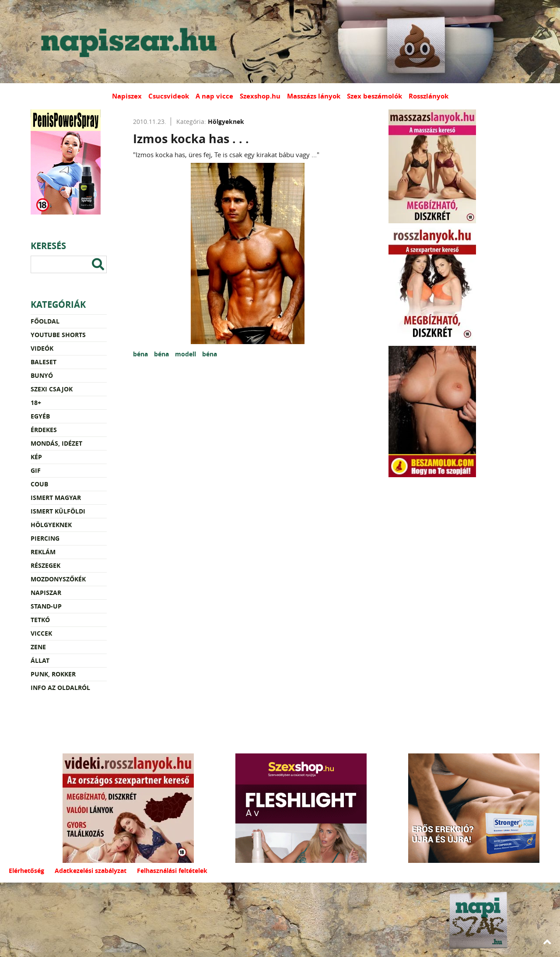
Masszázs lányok (314, 96)
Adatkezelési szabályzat (91, 871)
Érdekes (44, 430)
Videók (42, 348)
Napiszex (127, 96)
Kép (36, 457)
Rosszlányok (429, 96)
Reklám (43, 552)
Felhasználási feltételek (172, 871)
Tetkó (40, 620)
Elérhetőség (26, 871)
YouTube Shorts (58, 335)
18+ (36, 403)
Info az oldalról (60, 688)
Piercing (45, 538)
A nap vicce (214, 96)
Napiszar (46, 593)
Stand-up (46, 606)
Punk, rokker (53, 674)
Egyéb (40, 416)
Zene (38, 647)
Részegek (45, 565)
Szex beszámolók (374, 96)
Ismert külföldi (58, 511)
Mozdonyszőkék (58, 579)
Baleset (44, 362)
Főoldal (45, 321)
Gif (36, 470)
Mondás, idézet (56, 443)
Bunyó (42, 375)
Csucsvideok (169, 96)
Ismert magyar (56, 498)
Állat (40, 660)
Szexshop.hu (260, 96)
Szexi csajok (52, 389)
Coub (39, 484)
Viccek (41, 633)
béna (141, 354)
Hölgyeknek (51, 525)
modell (186, 354)
